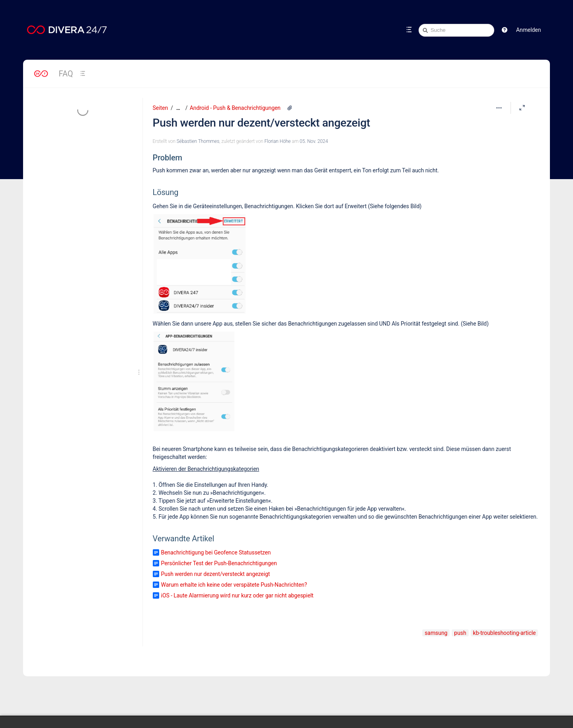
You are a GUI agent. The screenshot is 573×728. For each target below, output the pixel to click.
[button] (505, 30)
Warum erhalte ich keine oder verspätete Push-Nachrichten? (234, 585)
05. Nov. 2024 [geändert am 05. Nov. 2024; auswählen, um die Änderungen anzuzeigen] (314, 141)
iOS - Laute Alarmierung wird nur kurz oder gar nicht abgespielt (237, 595)
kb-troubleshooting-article (505, 633)
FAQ (66, 74)
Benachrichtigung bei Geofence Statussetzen (216, 552)
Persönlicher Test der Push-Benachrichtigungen (219, 563)
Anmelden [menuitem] (528, 30)
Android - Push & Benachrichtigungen (235, 108)
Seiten (160, 108)
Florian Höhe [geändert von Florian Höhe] (277, 141)
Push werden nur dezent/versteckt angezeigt (261, 123)
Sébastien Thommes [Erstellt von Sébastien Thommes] (198, 141)
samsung (436, 633)
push (460, 633)
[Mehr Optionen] (499, 108)
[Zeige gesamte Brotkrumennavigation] (178, 108)
